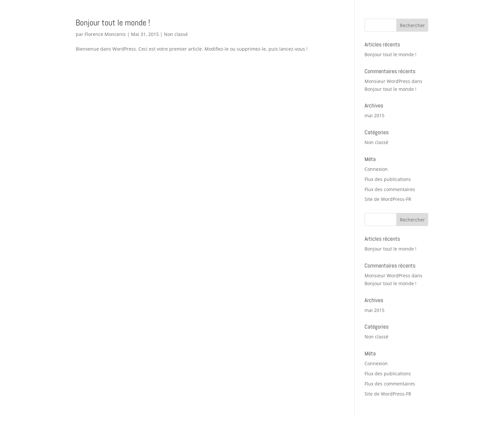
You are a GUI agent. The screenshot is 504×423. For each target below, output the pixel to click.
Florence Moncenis (105, 34)
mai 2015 (374, 115)
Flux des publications (388, 179)
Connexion (376, 169)
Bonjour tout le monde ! (113, 23)
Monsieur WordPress (387, 81)
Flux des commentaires (390, 189)
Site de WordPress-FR (388, 199)
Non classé (176, 34)
